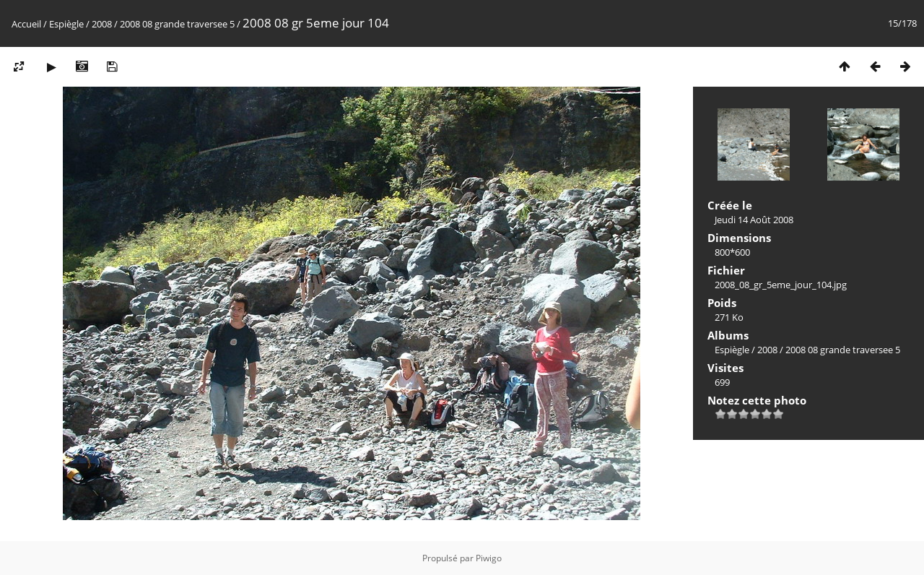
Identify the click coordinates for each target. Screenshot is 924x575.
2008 (102, 24)
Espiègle (66, 24)
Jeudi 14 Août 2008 (754, 220)
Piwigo (489, 558)
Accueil (26, 24)
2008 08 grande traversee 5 (177, 24)
